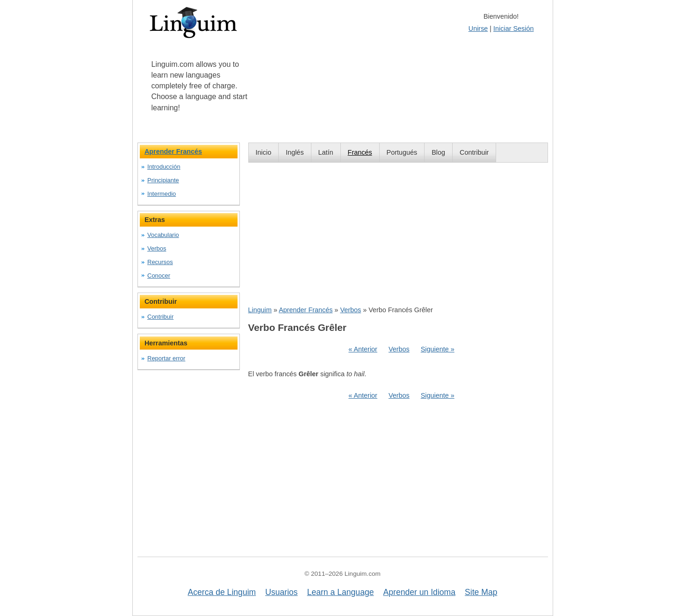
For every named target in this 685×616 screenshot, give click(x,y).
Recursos (160, 262)
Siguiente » (438, 349)
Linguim (260, 310)
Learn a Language (341, 592)
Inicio (264, 152)
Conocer (159, 276)
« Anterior (363, 349)
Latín (326, 152)
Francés (360, 152)
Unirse (478, 29)
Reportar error (166, 358)
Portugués (402, 152)
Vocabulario (163, 235)
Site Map (481, 592)
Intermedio (162, 194)
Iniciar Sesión (513, 29)
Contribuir (474, 152)
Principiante (163, 180)
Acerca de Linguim (222, 592)
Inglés (295, 152)
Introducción (164, 167)
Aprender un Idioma (420, 592)
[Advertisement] (398, 234)
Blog (438, 152)
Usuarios (281, 592)
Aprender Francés (306, 310)
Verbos (350, 310)
